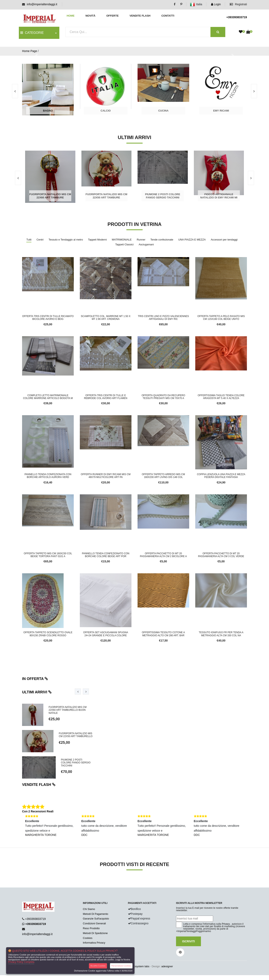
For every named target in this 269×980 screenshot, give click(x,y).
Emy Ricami (221, 111)
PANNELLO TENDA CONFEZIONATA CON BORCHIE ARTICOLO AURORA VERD (48, 476)
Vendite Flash (140, 16)
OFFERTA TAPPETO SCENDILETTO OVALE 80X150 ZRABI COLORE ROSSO (48, 634)
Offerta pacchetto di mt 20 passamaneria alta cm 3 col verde (221, 555)
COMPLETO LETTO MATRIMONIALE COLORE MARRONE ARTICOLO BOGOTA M (48, 397)
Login (216, 4)
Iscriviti (188, 941)
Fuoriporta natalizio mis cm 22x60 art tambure (50, 196)
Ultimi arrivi (37, 692)
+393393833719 (237, 17)
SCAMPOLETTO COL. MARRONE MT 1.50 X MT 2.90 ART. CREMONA (106, 318)
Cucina (163, 111)
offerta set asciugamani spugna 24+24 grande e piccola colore (106, 634)
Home (71, 16)
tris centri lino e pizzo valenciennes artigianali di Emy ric (163, 318)
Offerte (113, 16)
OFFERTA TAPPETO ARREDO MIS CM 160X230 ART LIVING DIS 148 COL (163, 476)
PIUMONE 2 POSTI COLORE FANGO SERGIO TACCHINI (163, 196)
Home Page (30, 51)
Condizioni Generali (94, 923)
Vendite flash (39, 785)
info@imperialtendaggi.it (42, 4)
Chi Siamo (89, 909)
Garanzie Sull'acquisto (96, 919)
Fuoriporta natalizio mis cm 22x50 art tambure (106, 196)
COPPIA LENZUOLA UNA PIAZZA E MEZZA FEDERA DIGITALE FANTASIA (221, 476)
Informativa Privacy (94, 943)
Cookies (88, 938)
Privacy (226, 924)
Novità (90, 16)
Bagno (48, 111)
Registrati (238, 4)
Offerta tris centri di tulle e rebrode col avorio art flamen (106, 397)
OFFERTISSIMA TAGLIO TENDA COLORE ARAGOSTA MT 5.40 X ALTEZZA (221, 397)
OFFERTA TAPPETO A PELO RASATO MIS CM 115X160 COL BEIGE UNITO (221, 318)
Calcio (106, 111)
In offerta (35, 679)
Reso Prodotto (91, 928)
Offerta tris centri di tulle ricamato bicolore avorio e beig (48, 318)
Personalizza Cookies (121, 966)
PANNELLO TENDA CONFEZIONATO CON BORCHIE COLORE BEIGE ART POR (106, 555)
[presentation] (254, 91)
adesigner (167, 966)
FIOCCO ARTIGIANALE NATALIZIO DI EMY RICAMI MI (219, 196)
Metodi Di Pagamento (96, 914)
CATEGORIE (32, 33)
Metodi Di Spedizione (95, 933)
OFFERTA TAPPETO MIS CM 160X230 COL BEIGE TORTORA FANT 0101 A (48, 555)
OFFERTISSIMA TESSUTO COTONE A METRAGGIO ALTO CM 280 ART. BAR (163, 634)
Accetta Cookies (98, 966)
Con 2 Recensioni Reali (38, 811)
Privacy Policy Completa (21, 962)
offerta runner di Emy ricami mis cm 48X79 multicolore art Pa (106, 476)
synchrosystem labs (138, 966)
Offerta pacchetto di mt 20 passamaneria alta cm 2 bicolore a (163, 555)
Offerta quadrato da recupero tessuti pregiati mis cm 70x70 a (163, 397)
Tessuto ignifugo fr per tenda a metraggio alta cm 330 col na (221, 634)
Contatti (168, 16)
